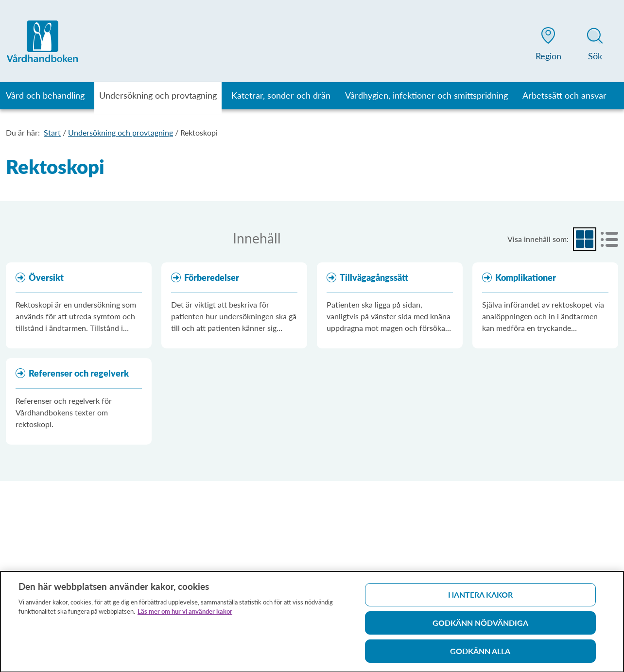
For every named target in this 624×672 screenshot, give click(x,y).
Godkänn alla (480, 654)
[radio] (585, 239)
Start (52, 132)
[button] (548, 46)
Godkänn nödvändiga (480, 626)
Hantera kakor (480, 598)
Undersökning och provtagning (121, 132)
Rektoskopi (199, 132)
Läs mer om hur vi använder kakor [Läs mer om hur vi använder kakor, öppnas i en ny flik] (185, 615)
